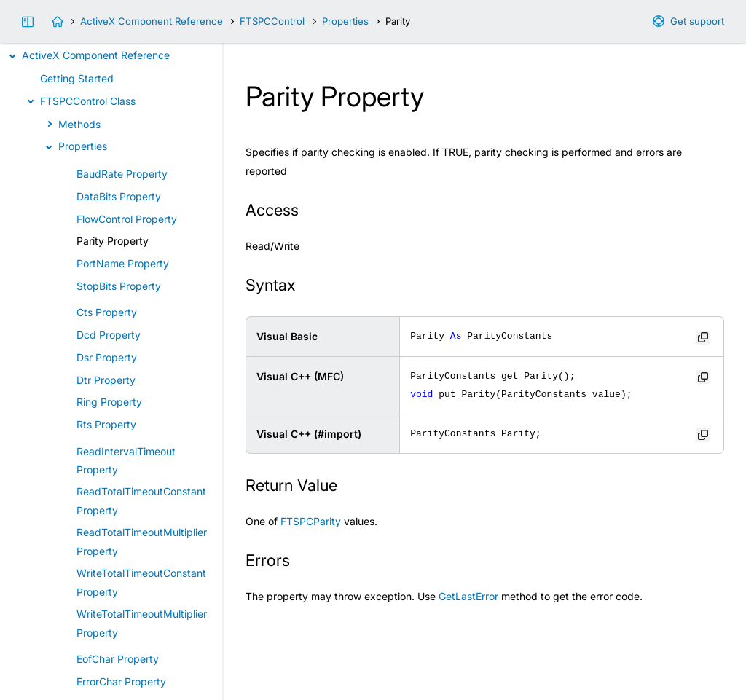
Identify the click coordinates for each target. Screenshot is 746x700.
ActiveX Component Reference (152, 21)
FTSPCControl (272, 21)
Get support (697, 21)
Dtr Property (106, 380)
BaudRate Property (122, 174)
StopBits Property (119, 286)
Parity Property (113, 241)
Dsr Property (107, 357)
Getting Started (77, 78)
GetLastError (468, 596)
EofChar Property (118, 659)
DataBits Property (119, 196)
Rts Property (106, 424)
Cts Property (107, 312)
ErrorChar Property (121, 681)
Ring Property (109, 402)
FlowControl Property (127, 219)
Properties (345, 21)
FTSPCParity (311, 521)
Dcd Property (109, 335)
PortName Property (123, 263)
